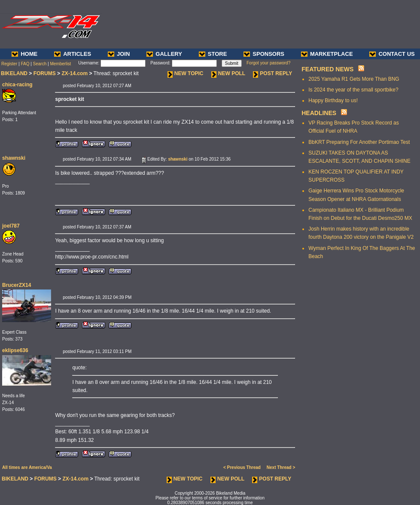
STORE (213, 54)
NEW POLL (228, 73)
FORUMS (45, 73)
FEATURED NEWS (327, 69)
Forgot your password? (268, 63)
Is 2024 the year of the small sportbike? (353, 90)
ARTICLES (73, 54)
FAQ (25, 64)
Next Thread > (281, 467)
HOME (24, 54)
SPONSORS (264, 54)
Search (40, 64)
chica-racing (17, 85)
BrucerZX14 (17, 285)
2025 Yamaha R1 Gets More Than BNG (354, 79)
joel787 (11, 226)
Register (9, 64)
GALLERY (164, 54)
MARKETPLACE (327, 54)
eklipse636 (15, 350)
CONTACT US (392, 54)
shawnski (14, 158)
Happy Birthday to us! (333, 100)
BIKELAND (14, 73)
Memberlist (60, 64)
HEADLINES (319, 113)
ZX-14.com (75, 73)
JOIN (119, 54)
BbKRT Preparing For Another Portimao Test (359, 142)
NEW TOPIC (186, 73)
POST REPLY (272, 73)
